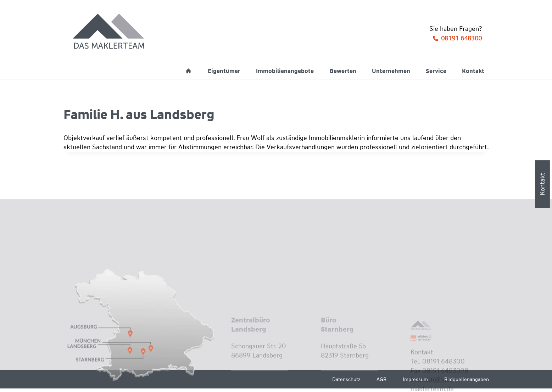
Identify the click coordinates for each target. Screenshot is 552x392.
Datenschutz (346, 379)
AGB (381, 379)
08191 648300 (461, 38)
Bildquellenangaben (467, 379)
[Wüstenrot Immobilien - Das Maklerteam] (109, 32)
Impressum (415, 379)
